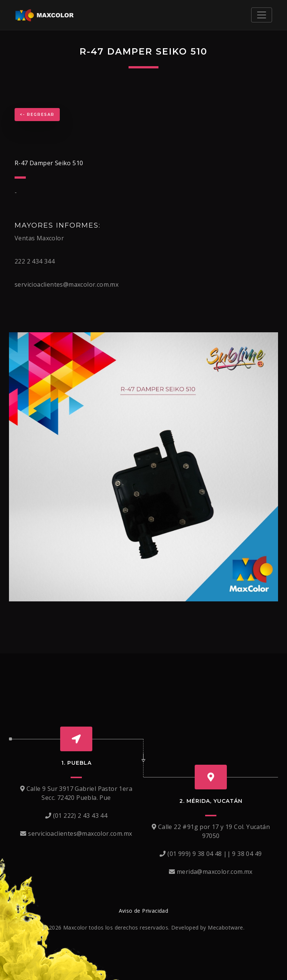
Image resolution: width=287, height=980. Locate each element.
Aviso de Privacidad (144, 911)
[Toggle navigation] (262, 15)
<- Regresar (37, 115)
